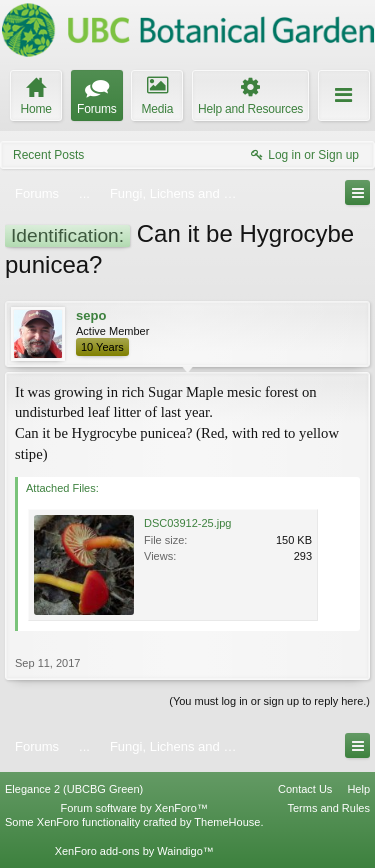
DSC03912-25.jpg (187, 523)
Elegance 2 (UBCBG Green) (74, 789)
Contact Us (305, 789)
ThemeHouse (227, 822)
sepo (91, 315)
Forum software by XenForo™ (134, 808)
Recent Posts (48, 155)
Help (358, 789)
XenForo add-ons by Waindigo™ (134, 851)
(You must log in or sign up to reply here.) (269, 701)
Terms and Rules (328, 808)
